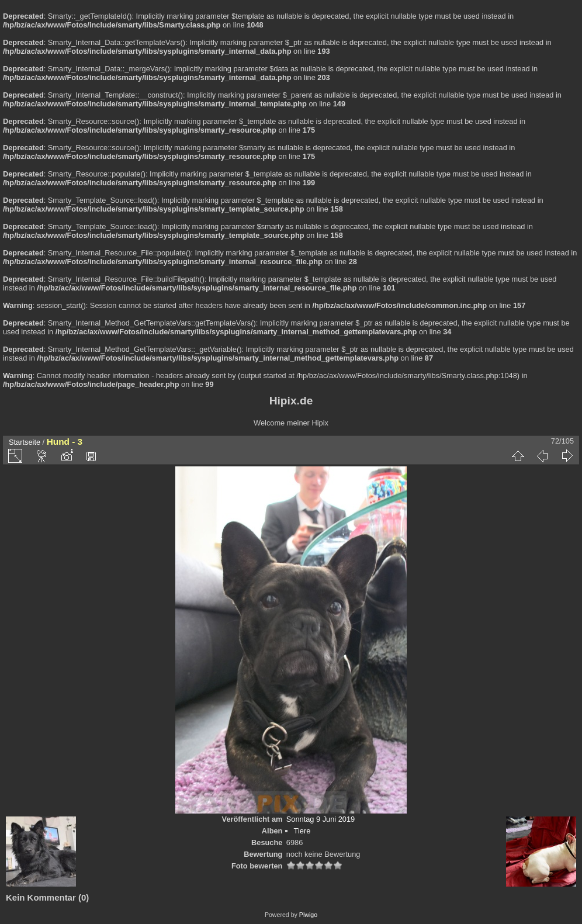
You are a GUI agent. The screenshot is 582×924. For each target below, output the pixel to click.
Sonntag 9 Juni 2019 (321, 819)
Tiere (302, 831)
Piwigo (308, 915)
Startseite (25, 442)
